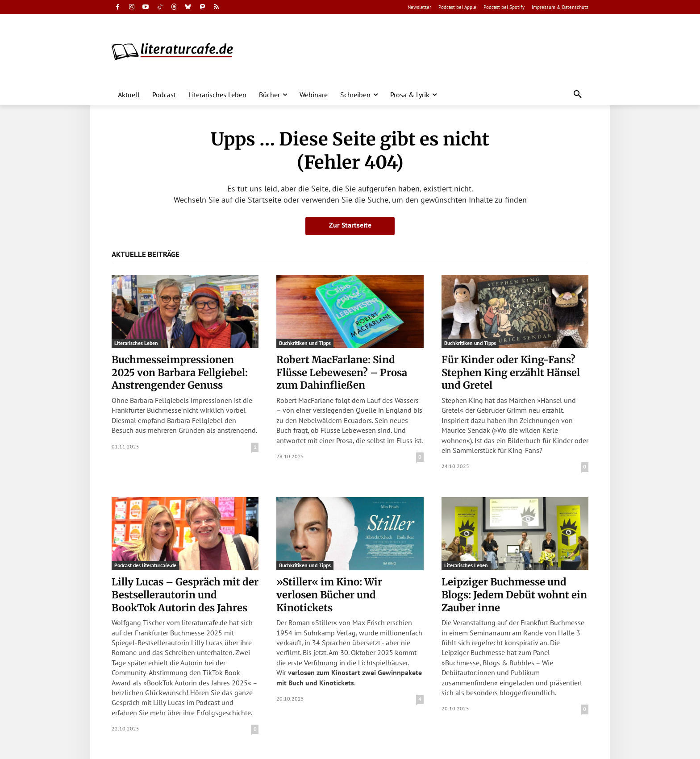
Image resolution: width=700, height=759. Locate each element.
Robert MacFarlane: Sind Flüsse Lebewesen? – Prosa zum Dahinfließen (342, 372)
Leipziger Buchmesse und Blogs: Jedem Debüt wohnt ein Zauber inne (514, 595)
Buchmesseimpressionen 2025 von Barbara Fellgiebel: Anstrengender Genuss (180, 372)
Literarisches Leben (136, 343)
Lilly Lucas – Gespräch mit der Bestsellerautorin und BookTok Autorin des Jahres (185, 595)
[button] (578, 95)
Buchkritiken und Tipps (305, 343)
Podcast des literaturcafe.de (145, 565)
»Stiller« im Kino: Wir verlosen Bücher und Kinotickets (329, 595)
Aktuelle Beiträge (146, 254)
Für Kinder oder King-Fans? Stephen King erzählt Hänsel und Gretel (511, 372)
